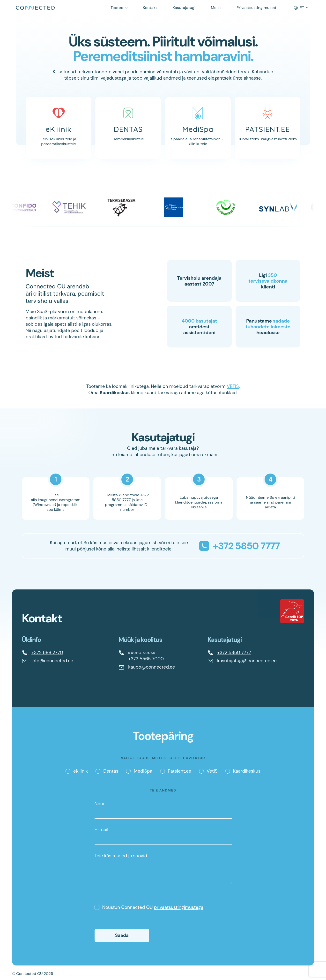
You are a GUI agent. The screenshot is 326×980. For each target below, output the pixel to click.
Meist (216, 8)
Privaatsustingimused (256, 8)
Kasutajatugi (184, 8)
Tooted (117, 8)
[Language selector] (301, 8)
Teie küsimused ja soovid (163, 868)
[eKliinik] (59, 128)
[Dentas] (128, 128)
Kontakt (150, 8)
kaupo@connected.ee (152, 667)
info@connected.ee (52, 661)
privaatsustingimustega (178, 907)
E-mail (163, 836)
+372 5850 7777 (130, 497)
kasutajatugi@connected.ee (247, 661)
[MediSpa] (198, 128)
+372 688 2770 (47, 652)
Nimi (163, 810)
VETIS (233, 386)
